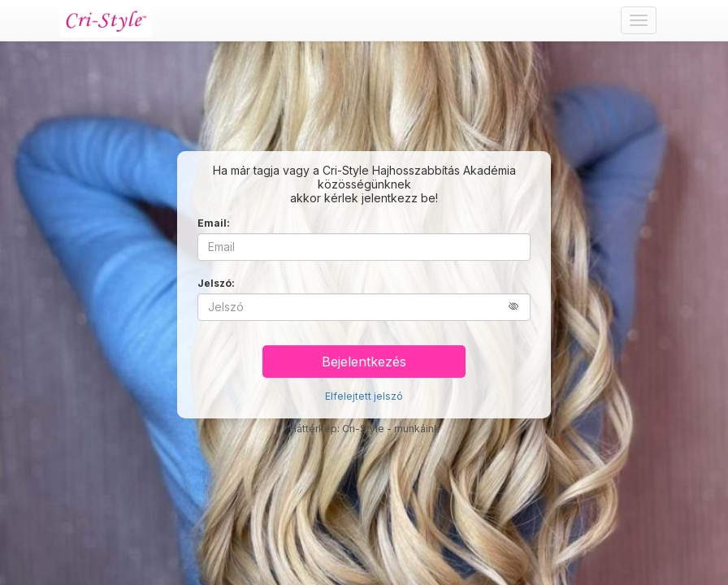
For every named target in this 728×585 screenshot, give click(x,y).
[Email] (364, 247)
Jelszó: (216, 283)
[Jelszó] (364, 307)
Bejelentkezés (364, 362)
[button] (520, 307)
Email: (214, 223)
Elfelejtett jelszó (364, 396)
